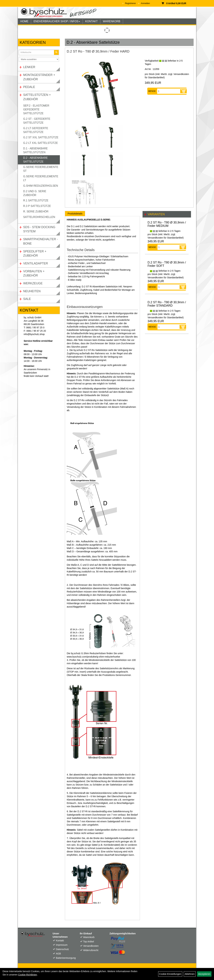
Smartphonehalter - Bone (41, 241)
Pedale (29, 87)
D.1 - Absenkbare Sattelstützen (36, 150)
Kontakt (60, 941)
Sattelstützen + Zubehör (37, 97)
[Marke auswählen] (39, 59)
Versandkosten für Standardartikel (165, 238)
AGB (58, 954)
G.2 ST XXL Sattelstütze (41, 137)
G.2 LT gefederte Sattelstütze (36, 130)
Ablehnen (190, 974)
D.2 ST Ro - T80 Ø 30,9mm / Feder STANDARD (167, 304)
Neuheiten (32, 291)
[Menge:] (169, 91)
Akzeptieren (204, 974)
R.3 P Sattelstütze (37, 206)
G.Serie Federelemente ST (41, 169)
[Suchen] (56, 52)
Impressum (62, 945)
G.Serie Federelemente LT (41, 178)
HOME (24, 21)
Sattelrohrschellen (39, 217)
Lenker (29, 67)
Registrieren (130, 3)
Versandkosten (91, 946)
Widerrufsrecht (91, 950)
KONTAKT (91, 21)
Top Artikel (89, 942)
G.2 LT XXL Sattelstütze (41, 143)
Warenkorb (89, 937)
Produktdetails (75, 214)
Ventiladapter (36, 263)
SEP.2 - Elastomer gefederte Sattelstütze (36, 109)
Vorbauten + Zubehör (34, 273)
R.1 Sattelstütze (36, 200)
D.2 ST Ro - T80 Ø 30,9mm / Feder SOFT (167, 264)
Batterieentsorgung (64, 958)
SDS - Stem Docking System (39, 229)
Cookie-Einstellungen (170, 974)
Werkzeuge (33, 283)
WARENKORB (112, 21)
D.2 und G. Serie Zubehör (35, 193)
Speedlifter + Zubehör (35, 254)
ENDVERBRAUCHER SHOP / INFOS (57, 21)
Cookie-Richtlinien (28, 975)
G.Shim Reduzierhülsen (41, 186)
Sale (27, 299)
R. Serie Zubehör (36, 212)
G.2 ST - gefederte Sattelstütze (37, 121)
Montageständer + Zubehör (39, 77)
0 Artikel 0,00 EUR (174, 3)
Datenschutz (62, 949)
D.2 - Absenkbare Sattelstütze (36, 160)
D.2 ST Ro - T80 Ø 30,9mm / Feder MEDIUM (167, 224)
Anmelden (145, 3)
